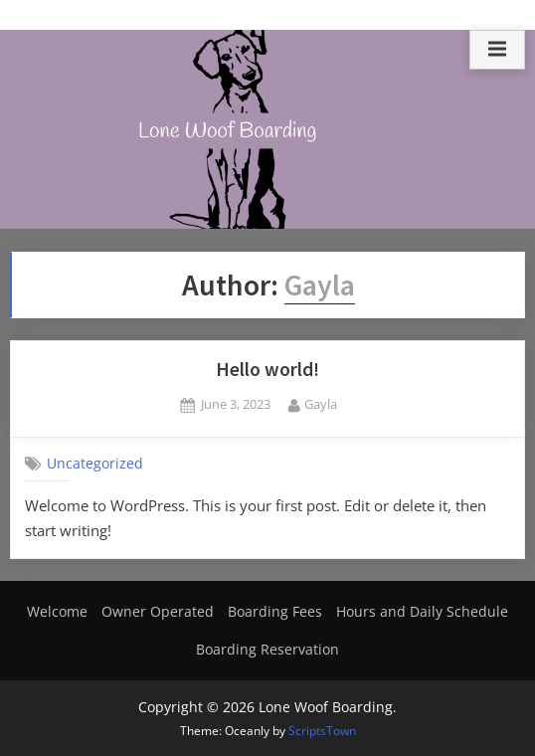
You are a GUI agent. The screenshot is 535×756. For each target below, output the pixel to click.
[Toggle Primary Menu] (497, 50)
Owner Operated (158, 611)
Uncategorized (95, 464)
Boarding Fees (275, 611)
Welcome (57, 611)
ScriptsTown (322, 731)
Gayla (321, 403)
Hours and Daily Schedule (422, 611)
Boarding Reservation (267, 649)
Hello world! (267, 369)
